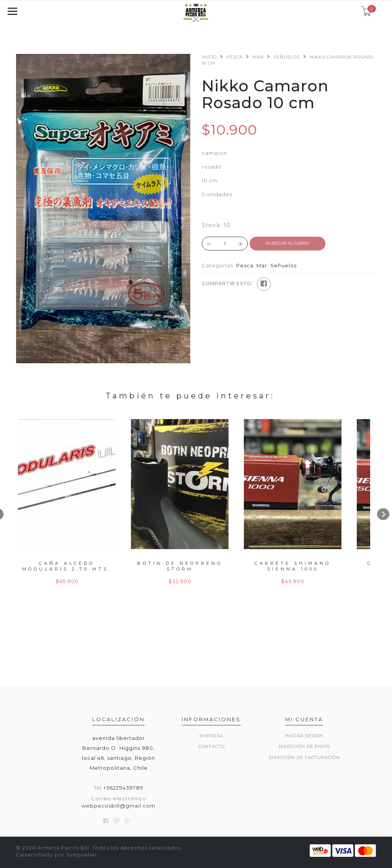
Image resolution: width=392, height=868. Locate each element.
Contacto (212, 746)
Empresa (211, 736)
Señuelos (287, 57)
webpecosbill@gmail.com (118, 806)
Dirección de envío (304, 746)
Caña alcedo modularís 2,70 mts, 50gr (67, 569)
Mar (258, 57)
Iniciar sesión (304, 736)
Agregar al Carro (287, 243)
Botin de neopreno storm (180, 566)
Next (383, 514)
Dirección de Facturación (304, 757)
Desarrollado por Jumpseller (57, 855)
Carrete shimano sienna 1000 (293, 566)
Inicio (209, 57)
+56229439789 (123, 788)
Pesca (235, 57)
